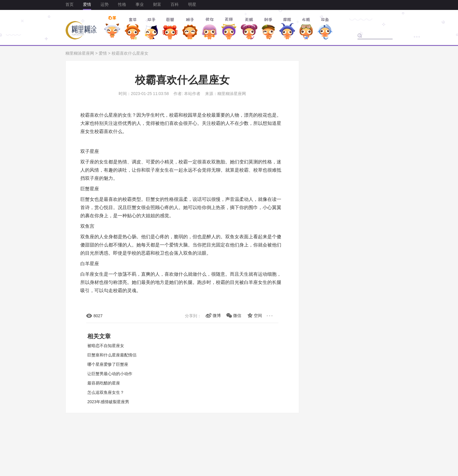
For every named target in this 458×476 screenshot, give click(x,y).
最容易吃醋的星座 (104, 383)
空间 (258, 315)
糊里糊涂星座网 (80, 53)
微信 (237, 315)
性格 (122, 4)
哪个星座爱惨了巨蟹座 (108, 364)
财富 (157, 4)
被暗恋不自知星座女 (106, 346)
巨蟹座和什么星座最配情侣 (112, 355)
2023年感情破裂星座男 (108, 402)
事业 (140, 4)
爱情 (87, 4)
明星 (192, 4)
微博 (217, 315)
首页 (70, 4)
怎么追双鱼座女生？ (106, 392)
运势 (105, 4)
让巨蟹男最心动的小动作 (110, 374)
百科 (175, 4)
